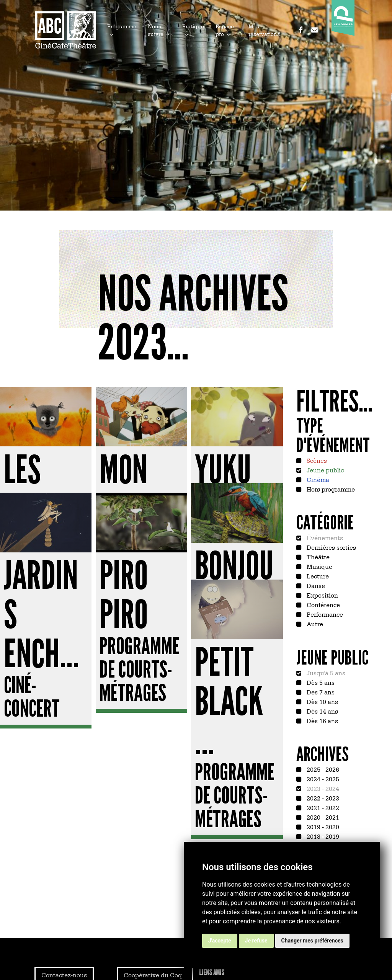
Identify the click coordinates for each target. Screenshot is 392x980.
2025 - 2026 (322, 769)
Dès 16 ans (322, 720)
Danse (315, 585)
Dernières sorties (331, 547)
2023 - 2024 (322, 788)
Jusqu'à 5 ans (325, 673)
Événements (324, 537)
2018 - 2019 (322, 836)
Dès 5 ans (320, 682)
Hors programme (330, 489)
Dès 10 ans (322, 701)
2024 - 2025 (322, 779)
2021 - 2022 (322, 807)
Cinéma (317, 479)
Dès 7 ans (320, 692)
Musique (319, 566)
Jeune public (324, 470)
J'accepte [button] (220, 941)
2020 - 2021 (322, 817)
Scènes (316, 460)
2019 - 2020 (322, 826)
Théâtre (317, 557)
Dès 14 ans (322, 711)
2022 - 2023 (322, 798)
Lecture (317, 576)
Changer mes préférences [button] (312, 941)
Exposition (322, 595)
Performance (324, 614)
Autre (314, 624)
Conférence (323, 604)
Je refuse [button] (256, 941)
